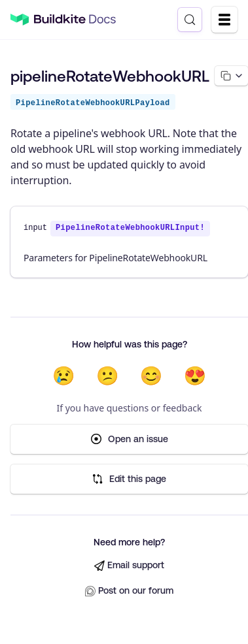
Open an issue (130, 439)
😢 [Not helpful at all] (64, 376)
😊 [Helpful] (151, 376)
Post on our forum (129, 591)
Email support (129, 565)
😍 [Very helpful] (195, 376)
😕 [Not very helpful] (108, 376)
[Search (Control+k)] (190, 20)
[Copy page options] (231, 76)
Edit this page (129, 479)
